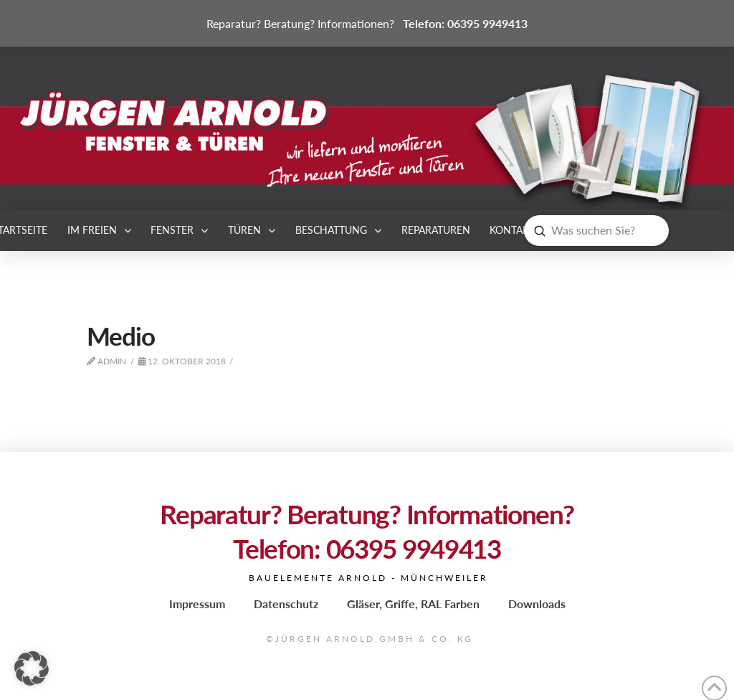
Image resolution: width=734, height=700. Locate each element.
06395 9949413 (487, 23)
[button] (32, 668)
